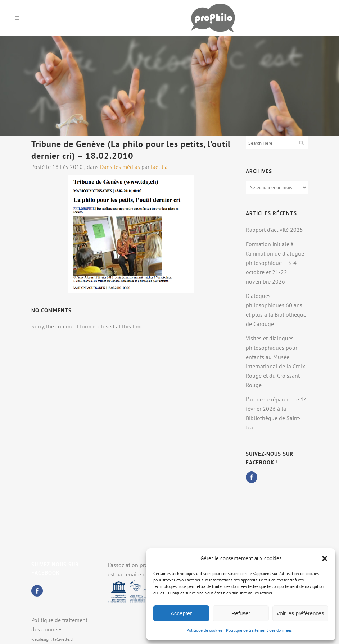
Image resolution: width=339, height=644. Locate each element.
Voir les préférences (300, 613)
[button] (325, 558)
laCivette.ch (64, 639)
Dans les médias (120, 167)
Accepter (181, 613)
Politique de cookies (204, 630)
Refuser (241, 613)
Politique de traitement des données (259, 630)
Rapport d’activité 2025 (274, 230)
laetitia (159, 167)
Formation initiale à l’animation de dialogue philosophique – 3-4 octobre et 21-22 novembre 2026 (275, 263)
